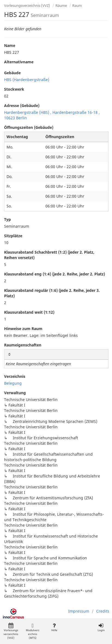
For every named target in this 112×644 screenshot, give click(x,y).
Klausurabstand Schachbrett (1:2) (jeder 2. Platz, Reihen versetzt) (49, 255)
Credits (103, 611)
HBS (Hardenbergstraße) (27, 80)
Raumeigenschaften (23, 345)
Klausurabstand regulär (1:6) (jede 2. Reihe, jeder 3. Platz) (52, 293)
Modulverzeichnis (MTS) (33, 631)
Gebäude (12, 73)
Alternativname (19, 62)
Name (10, 45)
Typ (7, 219)
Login (101, 627)
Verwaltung (15, 393)
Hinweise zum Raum (23, 329)
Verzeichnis (15, 376)
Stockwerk (14, 89)
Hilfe (54, 627)
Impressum (79, 611)
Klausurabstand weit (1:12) (29, 312)
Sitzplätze (13, 236)
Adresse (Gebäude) (22, 106)
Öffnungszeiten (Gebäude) (29, 127)
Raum (77, 5)
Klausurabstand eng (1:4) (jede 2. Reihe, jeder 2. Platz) (55, 274)
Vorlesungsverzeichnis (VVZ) (27, 5)
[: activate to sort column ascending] (56, 354)
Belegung (13, 383)
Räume (61, 5)
